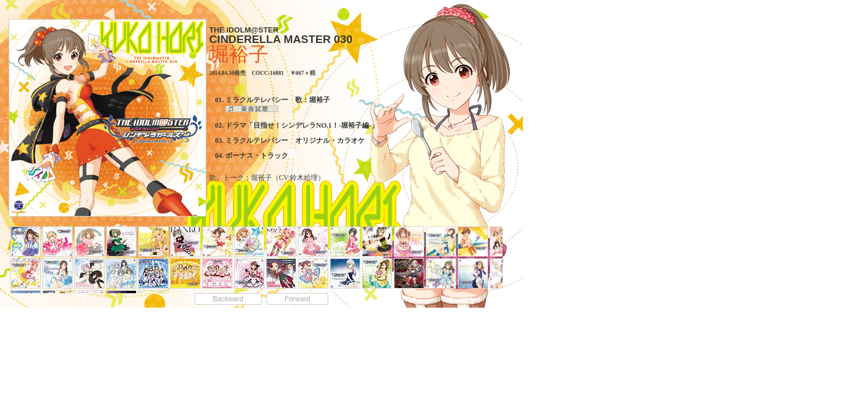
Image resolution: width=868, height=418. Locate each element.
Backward (228, 299)
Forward (297, 299)
